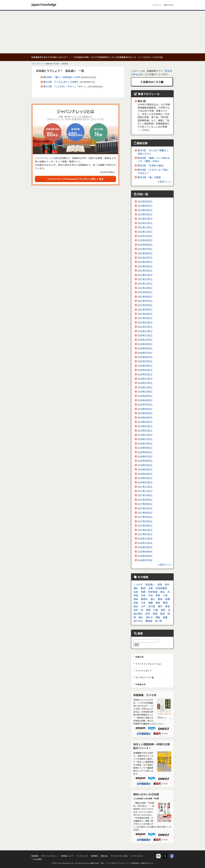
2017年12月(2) (145, 487)
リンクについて (82, 856)
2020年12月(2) (145, 331)
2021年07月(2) (145, 301)
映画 (150, 603)
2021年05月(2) (145, 309)
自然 (136, 610)
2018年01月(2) (145, 482)
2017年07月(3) (145, 508)
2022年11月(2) (145, 232)
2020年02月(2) (145, 374)
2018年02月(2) (145, 478)
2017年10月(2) (145, 495)
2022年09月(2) (145, 240)
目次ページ (165, 182)
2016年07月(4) (145, 560)
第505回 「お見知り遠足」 (151, 165)
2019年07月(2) (145, 404)
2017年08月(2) (145, 504)
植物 (158, 603)
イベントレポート (144, 671)
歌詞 (165, 603)
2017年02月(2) (145, 530)
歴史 (136, 606)
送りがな (138, 621)
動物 (143, 588)
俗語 (160, 584)
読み (141, 617)
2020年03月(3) (145, 370)
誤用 (162, 614)
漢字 (160, 606)
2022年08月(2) (145, 245)
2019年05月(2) (145, 413)
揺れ (153, 599)
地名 (162, 592)
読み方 (149, 617)
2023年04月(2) (145, 210)
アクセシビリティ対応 (119, 856)
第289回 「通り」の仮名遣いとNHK (62, 77)
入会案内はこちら (152, 82)
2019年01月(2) (145, 431)
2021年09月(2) (145, 292)
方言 (143, 603)
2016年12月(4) (145, 538)
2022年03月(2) (145, 266)
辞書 (165, 617)
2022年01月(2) (145, 275)
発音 (167, 606)
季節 (158, 595)
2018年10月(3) (145, 443)
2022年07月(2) (145, 249)
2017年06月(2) (145, 513)
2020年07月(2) (145, 353)
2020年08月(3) (145, 348)
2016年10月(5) (145, 547)
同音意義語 (161, 588)
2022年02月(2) (145, 271)
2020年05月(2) (145, 361)
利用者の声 (141, 684)
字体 (150, 595)
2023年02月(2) (145, 219)
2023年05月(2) (145, 206)
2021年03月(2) (145, 318)
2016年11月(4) (145, 543)
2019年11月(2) (145, 387)
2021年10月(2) (145, 288)
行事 (156, 610)
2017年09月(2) (145, 500)
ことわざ (138, 584)
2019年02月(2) (145, 426)
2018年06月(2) (145, 461)
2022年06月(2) (145, 253)
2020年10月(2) (145, 340)
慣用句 (144, 599)
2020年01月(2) (145, 379)
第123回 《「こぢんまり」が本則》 (61, 82)
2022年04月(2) (145, 262)
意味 (136, 599)
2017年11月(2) (145, 491)
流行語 (152, 606)
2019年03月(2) (145, 422)
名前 (136, 592)
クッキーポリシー (137, 856)
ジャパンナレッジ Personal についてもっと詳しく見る (76, 179)
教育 (160, 599)
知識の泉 (49, 64)
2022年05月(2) (145, 258)
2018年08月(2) (145, 452)
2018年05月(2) (145, 465)
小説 (165, 595)
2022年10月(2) (145, 236)
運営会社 (104, 856)
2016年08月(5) (145, 556)
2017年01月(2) (145, 534)
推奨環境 (35, 856)
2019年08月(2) (145, 400)
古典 (150, 588)
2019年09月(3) (145, 396)
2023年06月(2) (145, 201)
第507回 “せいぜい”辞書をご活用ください (153, 152)
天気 (143, 595)
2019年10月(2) (145, 392)
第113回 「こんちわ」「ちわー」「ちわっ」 (65, 86)
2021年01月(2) (145, 327)
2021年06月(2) (145, 305)
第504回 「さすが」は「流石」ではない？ (154, 171)
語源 (155, 614)
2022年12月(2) (145, 227)
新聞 (167, 599)
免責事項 (94, 856)
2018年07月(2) (145, 456)
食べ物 (158, 621)
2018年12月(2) (145, 435)
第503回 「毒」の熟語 (149, 177)
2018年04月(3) (145, 469)
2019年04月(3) (145, 417)
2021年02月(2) (145, 322)
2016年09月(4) (145, 552)
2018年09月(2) (145, 448)
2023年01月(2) (145, 223)
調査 (158, 617)
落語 (148, 610)
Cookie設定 (37, 859)
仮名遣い (150, 584)
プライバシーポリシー (50, 856)
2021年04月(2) (145, 314)
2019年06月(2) (145, 409)
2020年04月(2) (145, 366)
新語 (136, 603)
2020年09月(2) (145, 344)
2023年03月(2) (145, 214)
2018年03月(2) (145, 474)
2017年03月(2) (145, 526)
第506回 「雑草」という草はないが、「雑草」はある (154, 159)
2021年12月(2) (145, 279)
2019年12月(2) (145, 383)
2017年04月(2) (145, 521)
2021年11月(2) (145, 283)
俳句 (167, 584)
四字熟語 (153, 592)
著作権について (67, 856)
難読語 (149, 621)
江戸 (143, 606)
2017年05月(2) (145, 517)
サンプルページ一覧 (145, 677)
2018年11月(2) (145, 439)
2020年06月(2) (145, 357)
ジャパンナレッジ (38, 64)
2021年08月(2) (145, 297)
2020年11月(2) (145, 335)
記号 (148, 614)
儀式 (136, 588)
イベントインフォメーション (149, 664)
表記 (163, 610)
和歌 (143, 592)
